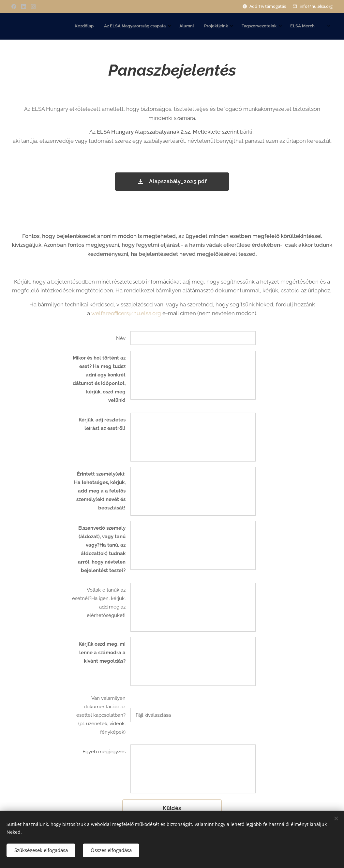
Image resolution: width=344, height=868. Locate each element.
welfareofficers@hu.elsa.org (126, 313)
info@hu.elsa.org (316, 6)
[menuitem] (238, 26)
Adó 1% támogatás (268, 6)
